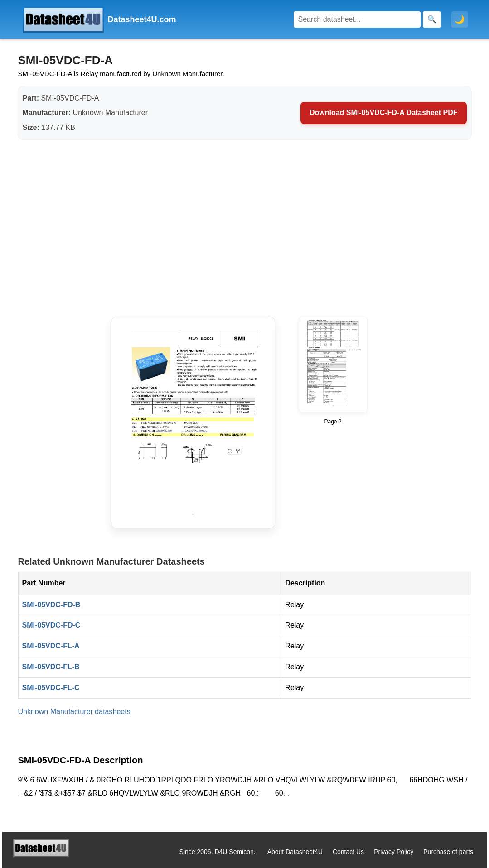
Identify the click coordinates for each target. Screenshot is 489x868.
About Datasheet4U (295, 852)
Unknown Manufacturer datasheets (74, 712)
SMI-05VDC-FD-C (51, 625)
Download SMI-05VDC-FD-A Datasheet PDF (384, 113)
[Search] (357, 19)
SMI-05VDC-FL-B (51, 667)
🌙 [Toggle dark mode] (460, 19)
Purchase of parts (448, 852)
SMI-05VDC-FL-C (51, 688)
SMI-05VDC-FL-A (51, 646)
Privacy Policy (394, 852)
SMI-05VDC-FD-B (51, 605)
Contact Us (348, 852)
